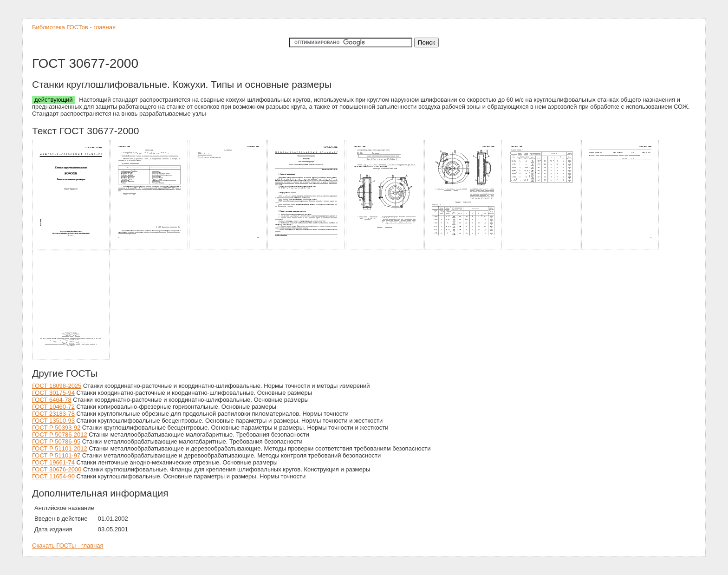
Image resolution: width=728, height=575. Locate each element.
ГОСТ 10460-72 (53, 407)
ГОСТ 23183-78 (53, 414)
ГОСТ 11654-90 (53, 476)
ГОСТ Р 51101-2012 (60, 448)
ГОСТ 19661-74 (53, 462)
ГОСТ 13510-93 (53, 421)
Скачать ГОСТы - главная (68, 546)
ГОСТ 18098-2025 (57, 386)
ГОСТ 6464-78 (52, 400)
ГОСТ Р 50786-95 (56, 441)
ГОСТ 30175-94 (53, 393)
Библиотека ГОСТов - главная (74, 27)
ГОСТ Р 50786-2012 (60, 435)
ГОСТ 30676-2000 (57, 469)
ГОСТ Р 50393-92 (56, 428)
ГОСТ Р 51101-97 (56, 455)
